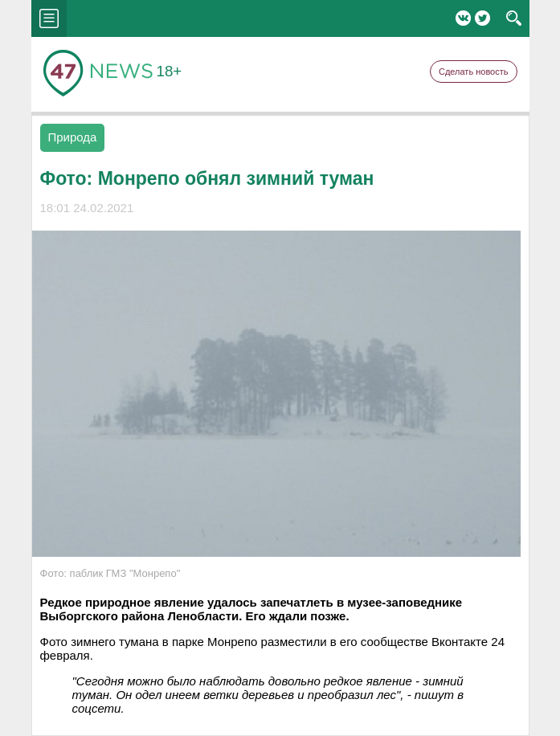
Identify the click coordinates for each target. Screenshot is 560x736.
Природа (73, 137)
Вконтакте (463, 18)
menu (49, 18)
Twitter (482, 18)
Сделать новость (474, 72)
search (514, 18)
